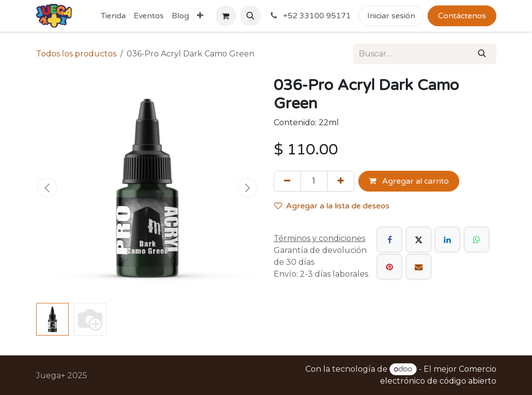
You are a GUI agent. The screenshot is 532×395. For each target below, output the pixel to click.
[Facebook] (389, 240)
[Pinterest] (389, 267)
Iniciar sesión (391, 16)
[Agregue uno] (341, 181)
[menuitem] (113, 16)
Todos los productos (76, 54)
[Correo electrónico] (419, 267)
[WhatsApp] (477, 240)
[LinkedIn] (447, 240)
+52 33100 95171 (310, 16)
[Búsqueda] (482, 54)
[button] (250, 16)
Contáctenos (462, 16)
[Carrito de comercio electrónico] (226, 16)
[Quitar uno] (287, 181)
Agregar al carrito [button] (409, 181)
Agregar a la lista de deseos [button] (332, 206)
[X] (419, 240)
